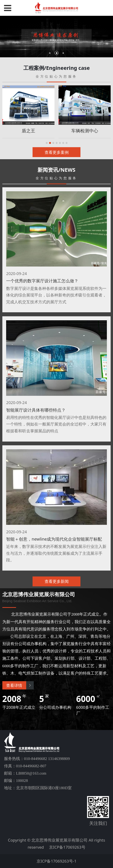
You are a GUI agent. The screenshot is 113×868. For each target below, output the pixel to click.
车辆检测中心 (85, 131)
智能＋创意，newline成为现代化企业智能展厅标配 (54, 539)
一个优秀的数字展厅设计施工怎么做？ (42, 281)
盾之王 (28, 131)
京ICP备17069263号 (67, 847)
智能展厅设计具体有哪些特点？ (36, 410)
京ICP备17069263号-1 (56, 861)
